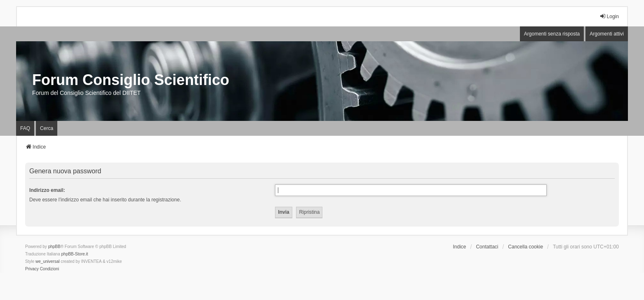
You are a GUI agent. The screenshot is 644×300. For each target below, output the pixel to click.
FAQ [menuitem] (25, 128)
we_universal (47, 261)
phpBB (54, 247)
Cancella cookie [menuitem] (525, 247)
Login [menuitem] (609, 16)
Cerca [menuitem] (47, 128)
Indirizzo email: (47, 190)
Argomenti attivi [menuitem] (607, 34)
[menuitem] (32, 269)
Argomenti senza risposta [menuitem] (552, 34)
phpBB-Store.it (75, 254)
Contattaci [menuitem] (487, 247)
